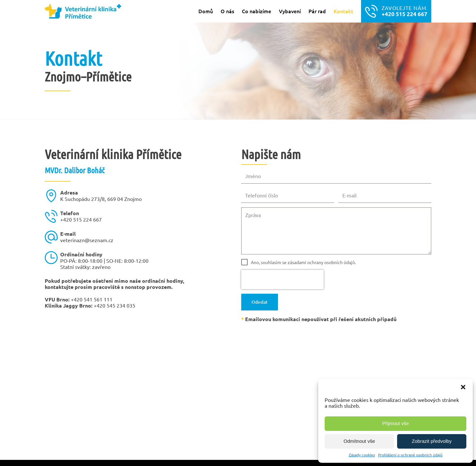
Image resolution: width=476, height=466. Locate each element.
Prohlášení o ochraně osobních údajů (410, 455)
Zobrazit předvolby (432, 441)
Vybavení (290, 11)
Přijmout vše (396, 423)
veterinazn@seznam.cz (87, 240)
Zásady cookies (362, 455)
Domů (206, 11)
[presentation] (282, 280)
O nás (227, 11)
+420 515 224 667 (81, 219)
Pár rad (317, 11)
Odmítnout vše (359, 441)
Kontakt (343, 11)
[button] (463, 387)
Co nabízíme (257, 11)
